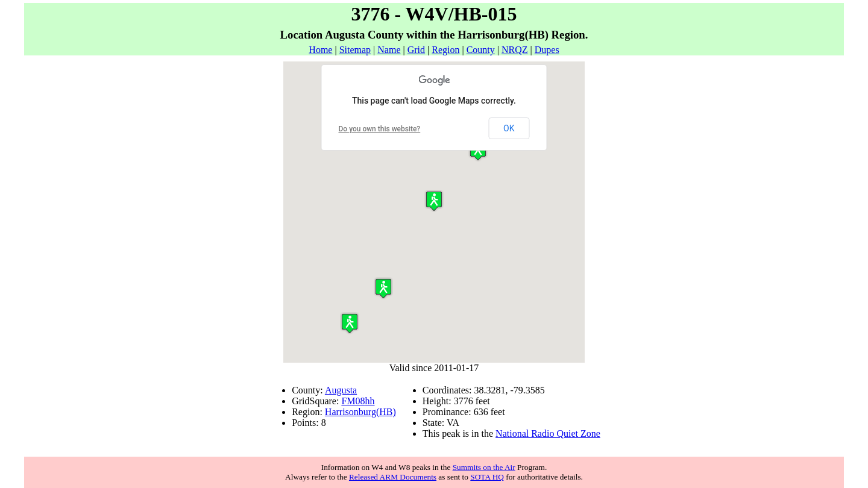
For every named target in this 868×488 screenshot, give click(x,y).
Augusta (341, 390)
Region (445, 50)
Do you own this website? (380, 129)
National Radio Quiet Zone (548, 433)
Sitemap (355, 50)
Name (389, 50)
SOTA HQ (487, 477)
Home (320, 50)
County (481, 50)
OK (509, 128)
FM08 (353, 401)
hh (370, 401)
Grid (416, 50)
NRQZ (515, 50)
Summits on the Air (484, 467)
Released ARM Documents (393, 477)
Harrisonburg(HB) (360, 412)
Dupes (547, 50)
